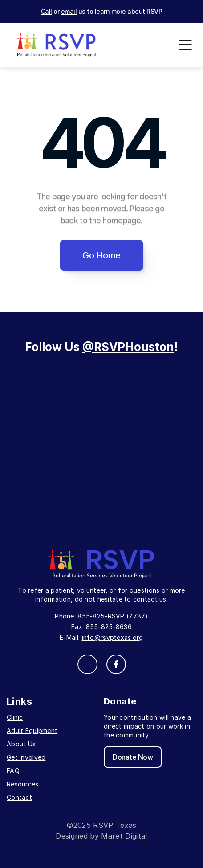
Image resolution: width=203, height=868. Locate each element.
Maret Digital (124, 836)
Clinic (15, 717)
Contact (19, 797)
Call (47, 11)
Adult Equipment (32, 731)
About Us (21, 744)
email (69, 11)
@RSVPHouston (128, 347)
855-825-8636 (109, 627)
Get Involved (26, 757)
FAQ (13, 771)
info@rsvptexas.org (113, 637)
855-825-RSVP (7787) (113, 616)
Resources (23, 784)
